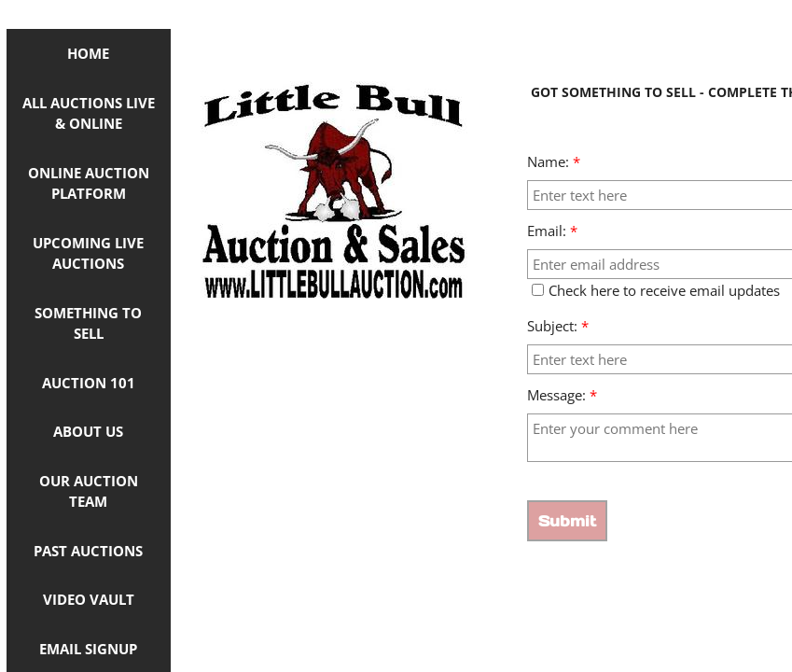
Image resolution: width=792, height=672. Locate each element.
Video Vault (89, 599)
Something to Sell (88, 323)
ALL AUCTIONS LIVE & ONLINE (89, 113)
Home (88, 53)
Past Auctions (88, 551)
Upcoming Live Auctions (88, 253)
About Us (88, 431)
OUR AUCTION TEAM (89, 491)
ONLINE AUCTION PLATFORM (89, 183)
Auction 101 (89, 383)
